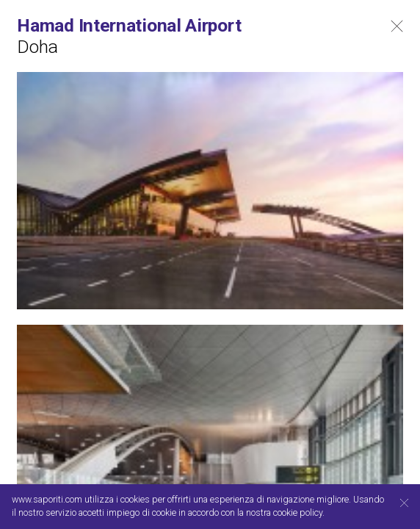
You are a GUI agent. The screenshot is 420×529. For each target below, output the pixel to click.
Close (397, 26)
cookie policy (298, 513)
